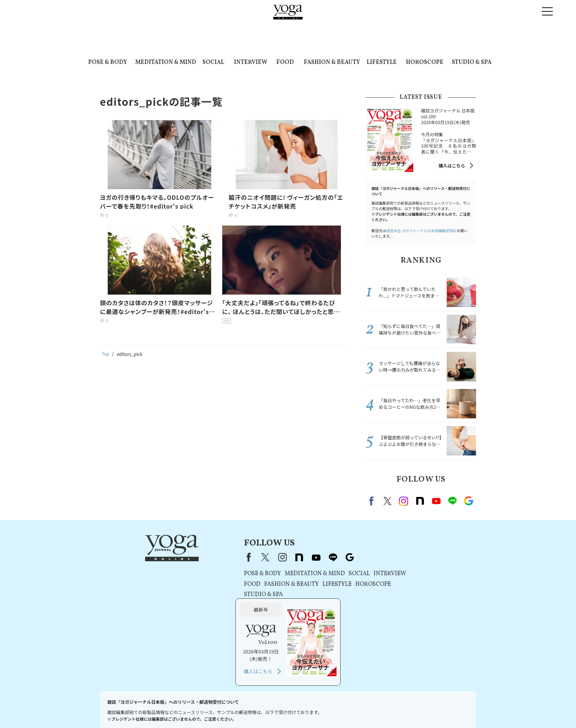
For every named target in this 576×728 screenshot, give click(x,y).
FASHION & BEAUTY (332, 62)
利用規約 (201, 708)
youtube (266, 557)
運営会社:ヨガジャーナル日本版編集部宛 (420, 230)
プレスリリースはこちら (162, 708)
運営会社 (321, 708)
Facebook (372, 501)
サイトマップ (426, 708)
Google (468, 501)
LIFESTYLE (382, 62)
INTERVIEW (251, 62)
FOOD (285, 62)
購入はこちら (452, 165)
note (420, 501)
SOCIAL (213, 62)
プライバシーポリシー (238, 708)
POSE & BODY (108, 62)
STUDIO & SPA (472, 62)
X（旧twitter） (388, 501)
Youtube (436, 501)
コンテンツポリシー (286, 708)
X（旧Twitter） (215, 557)
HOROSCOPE (425, 62)
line (452, 501)
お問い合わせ (118, 708)
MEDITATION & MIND (166, 62)
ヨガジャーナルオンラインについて (371, 708)
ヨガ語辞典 (456, 708)
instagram (404, 501)
